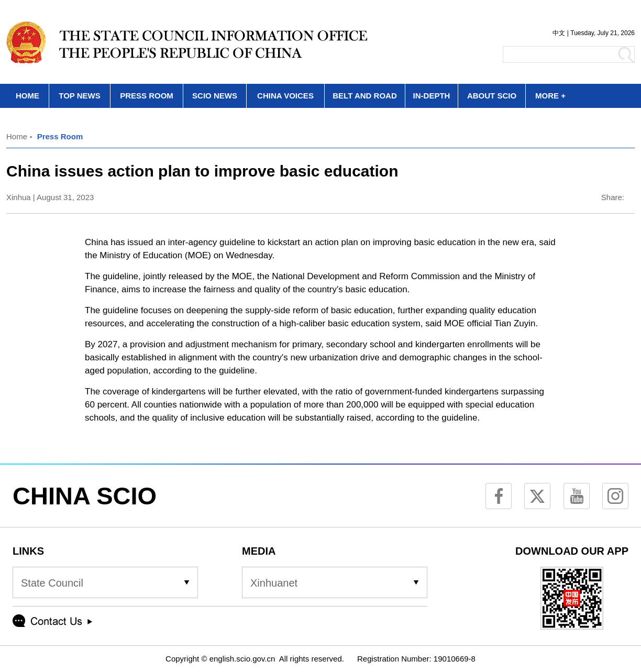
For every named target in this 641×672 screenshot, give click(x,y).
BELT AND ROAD (365, 96)
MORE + (550, 96)
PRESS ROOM (147, 96)
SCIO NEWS (215, 96)
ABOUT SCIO (492, 96)
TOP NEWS (79, 96)
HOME (27, 96)
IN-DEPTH (432, 96)
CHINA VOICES (285, 96)
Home (17, 136)
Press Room (60, 136)
